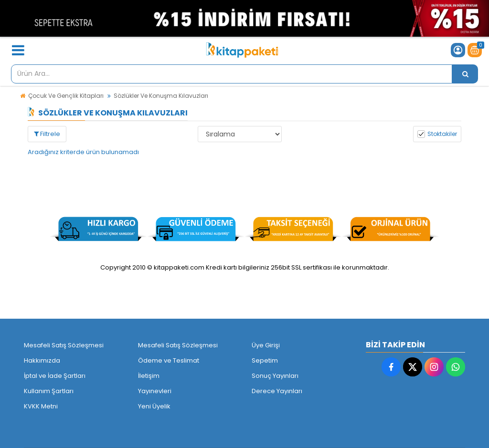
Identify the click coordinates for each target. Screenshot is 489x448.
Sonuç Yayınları (275, 376)
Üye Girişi (266, 345)
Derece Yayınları (277, 391)
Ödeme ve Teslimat (169, 360)
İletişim (149, 376)
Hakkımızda (42, 360)
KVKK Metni (41, 406)
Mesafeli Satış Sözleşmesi (64, 345)
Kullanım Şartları (49, 391)
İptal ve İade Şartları (55, 376)
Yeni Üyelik (154, 406)
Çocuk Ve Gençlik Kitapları (66, 96)
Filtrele (47, 134)
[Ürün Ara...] (465, 74)
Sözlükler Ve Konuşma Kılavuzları (161, 96)
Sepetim (265, 360)
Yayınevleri (155, 391)
